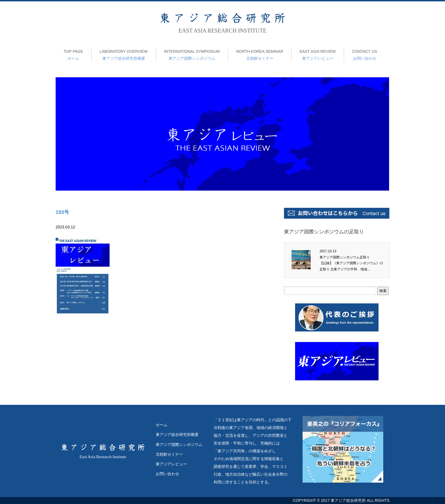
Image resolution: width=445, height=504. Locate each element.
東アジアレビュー (318, 54)
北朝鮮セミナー (260, 54)
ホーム (73, 54)
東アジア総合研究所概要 (124, 54)
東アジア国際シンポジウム (192, 54)
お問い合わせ (365, 54)
